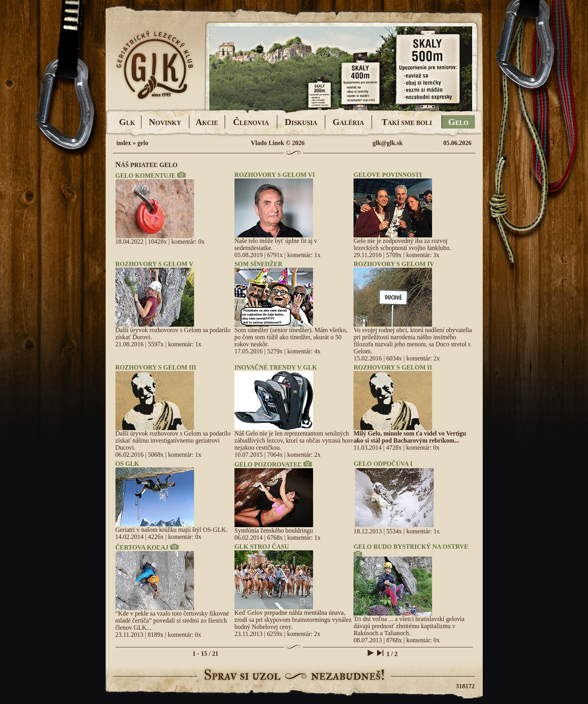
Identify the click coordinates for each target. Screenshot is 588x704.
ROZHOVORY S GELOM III (156, 367)
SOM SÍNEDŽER (258, 264)
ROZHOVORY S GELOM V (155, 264)
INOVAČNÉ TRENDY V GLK (276, 367)
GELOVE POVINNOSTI (388, 175)
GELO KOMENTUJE (146, 176)
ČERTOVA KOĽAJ (142, 547)
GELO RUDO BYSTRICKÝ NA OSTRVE (411, 547)
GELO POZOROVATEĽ (268, 464)
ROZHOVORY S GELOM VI (275, 175)
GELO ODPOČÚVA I (383, 464)
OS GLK (127, 464)
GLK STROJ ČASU (262, 547)
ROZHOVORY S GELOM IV (394, 264)
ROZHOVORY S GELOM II (393, 367)
